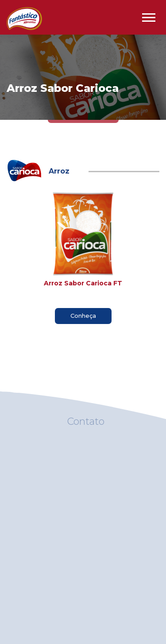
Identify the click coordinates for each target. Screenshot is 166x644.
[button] (148, 16)
